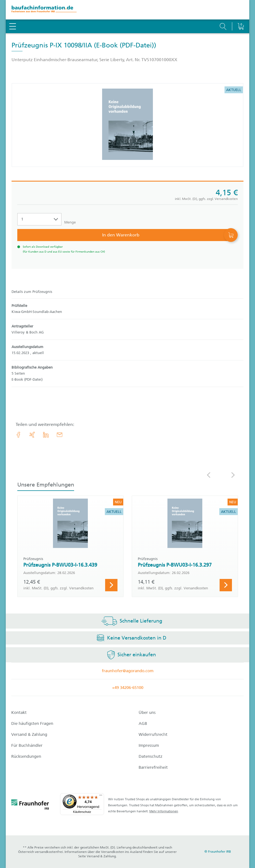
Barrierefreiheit (153, 767)
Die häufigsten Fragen (32, 723)
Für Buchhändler (27, 745)
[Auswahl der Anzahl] (39, 219)
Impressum (149, 745)
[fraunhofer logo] (30, 805)
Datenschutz (151, 756)
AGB (143, 723)
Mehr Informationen (164, 811)
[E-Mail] (60, 435)
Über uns (147, 713)
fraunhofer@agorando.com (128, 671)
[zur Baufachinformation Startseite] (128, 10)
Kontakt (19, 713)
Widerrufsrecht (153, 734)
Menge (70, 222)
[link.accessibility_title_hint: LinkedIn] (46, 435)
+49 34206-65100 (128, 688)
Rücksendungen (26, 756)
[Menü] (101, 796)
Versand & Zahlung (29, 734)
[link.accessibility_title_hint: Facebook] (18, 435)
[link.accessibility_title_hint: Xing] (32, 435)
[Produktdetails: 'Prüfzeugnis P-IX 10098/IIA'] (127, 125)
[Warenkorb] (241, 12)
